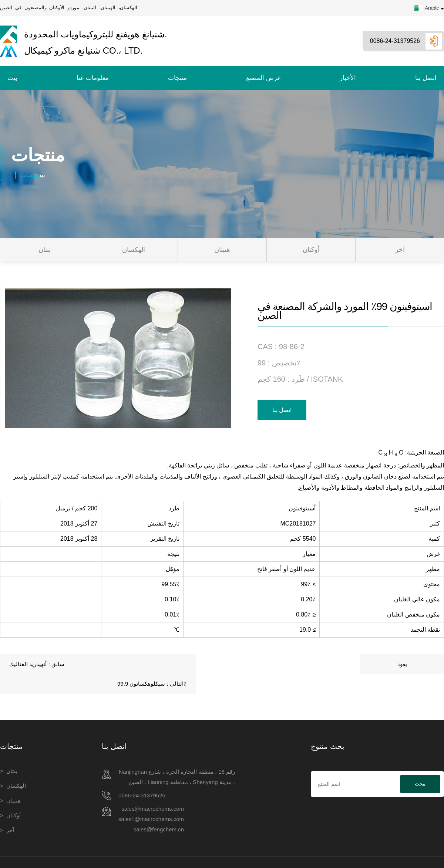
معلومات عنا (93, 78)
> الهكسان (13, 766)
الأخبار (348, 78)
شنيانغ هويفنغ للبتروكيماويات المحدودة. (83, 34)
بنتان (45, 250)
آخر (400, 250)
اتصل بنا (426, 78)
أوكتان (311, 250)
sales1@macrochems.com (151, 799)
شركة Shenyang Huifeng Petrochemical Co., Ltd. (313, 852)
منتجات (177, 78)
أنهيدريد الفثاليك (28, 664)
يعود (222, 664)
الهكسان (134, 250)
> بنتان (9, 751)
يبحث (420, 765)
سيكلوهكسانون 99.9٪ (401, 664)
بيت (12, 78)
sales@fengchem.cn (159, 810)
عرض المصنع (263, 78)
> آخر (7, 810)
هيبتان (222, 250)
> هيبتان (10, 781)
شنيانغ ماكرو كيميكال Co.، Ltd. (71, 51)
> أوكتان (10, 796)
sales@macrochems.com (153, 789)
